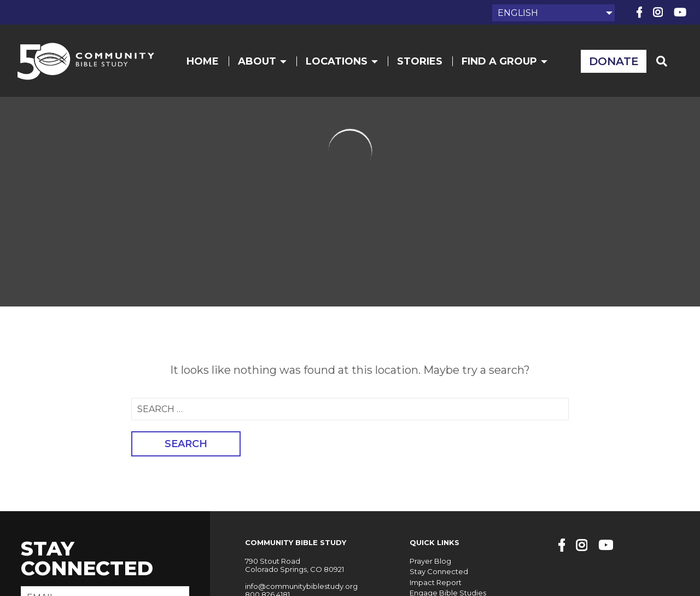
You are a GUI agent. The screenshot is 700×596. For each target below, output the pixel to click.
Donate (614, 61)
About (262, 61)
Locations (342, 61)
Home (203, 61)
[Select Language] (553, 13)
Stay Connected (439, 571)
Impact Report (436, 582)
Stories (420, 61)
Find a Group (504, 61)
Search (186, 444)
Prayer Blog (430, 561)
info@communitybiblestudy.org (301, 586)
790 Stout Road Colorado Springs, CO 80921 (294, 565)
